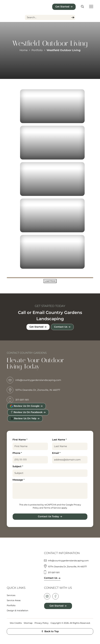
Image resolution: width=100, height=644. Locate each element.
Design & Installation (18, 611)
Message (18, 480)
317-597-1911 (18, 400)
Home (24, 50)
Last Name (59, 440)
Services (11, 595)
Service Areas (14, 600)
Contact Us (61, 327)
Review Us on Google (25, 406)
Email (56, 453)
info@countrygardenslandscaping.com (34, 380)
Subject (18, 466)
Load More (50, 281)
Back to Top (50, 631)
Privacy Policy (42, 623)
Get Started (62, 7)
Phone (17, 453)
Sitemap (28, 623)
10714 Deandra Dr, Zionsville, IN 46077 (33, 390)
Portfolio (37, 50)
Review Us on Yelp (23, 419)
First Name (20, 440)
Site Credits (16, 623)
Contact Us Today (48, 516)
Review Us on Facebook (26, 412)
